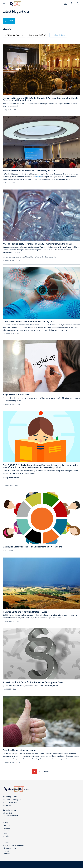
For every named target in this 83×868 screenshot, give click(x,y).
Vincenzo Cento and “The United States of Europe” (26, 612)
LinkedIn (6, 831)
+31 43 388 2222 (9, 805)
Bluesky (5, 823)
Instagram (6, 828)
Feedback (6, 854)
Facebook (6, 825)
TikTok (5, 834)
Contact (6, 843)
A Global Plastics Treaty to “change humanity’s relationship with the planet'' (38, 244)
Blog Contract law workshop (16, 395)
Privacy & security (9, 848)
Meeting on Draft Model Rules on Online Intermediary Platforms (32, 547)
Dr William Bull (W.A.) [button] (14, 35)
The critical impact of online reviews (19, 750)
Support (6, 851)
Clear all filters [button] (58, 35)
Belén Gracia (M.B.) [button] (37, 35)
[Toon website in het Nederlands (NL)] (66, 3)
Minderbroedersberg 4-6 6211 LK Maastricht (12, 801)
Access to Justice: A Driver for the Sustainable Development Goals (33, 682)
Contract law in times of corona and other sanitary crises (29, 321)
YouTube (6, 836)
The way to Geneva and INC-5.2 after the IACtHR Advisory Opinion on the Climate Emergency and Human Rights (40, 99)
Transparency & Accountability (14, 845)
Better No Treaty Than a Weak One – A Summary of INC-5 (29, 171)
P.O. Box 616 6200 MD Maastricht (10, 814)
